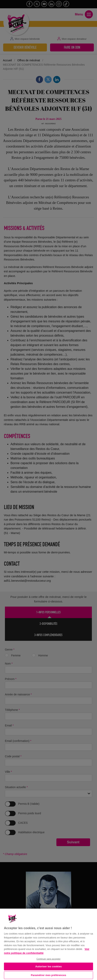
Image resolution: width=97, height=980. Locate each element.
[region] (48, 944)
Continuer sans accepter (48, 959)
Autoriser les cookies (48, 966)
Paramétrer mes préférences (49, 975)
